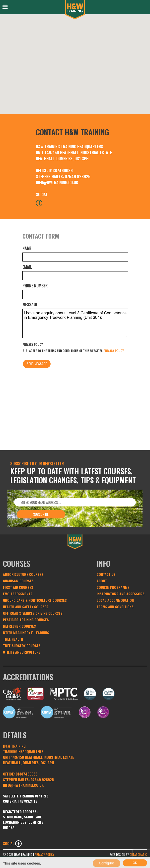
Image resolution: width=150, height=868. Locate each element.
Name (27, 248)
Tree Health (13, 639)
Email (27, 267)
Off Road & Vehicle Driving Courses (33, 613)
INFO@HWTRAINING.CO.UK (57, 182)
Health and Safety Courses (26, 607)
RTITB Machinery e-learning (26, 633)
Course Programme (113, 587)
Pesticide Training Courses (26, 620)
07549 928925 (78, 176)
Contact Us (106, 574)
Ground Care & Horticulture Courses (35, 600)
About (102, 581)
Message (30, 304)
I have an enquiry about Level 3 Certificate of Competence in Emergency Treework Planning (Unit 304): (75, 323)
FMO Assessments (18, 594)
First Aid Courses (18, 587)
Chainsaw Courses (18, 581)
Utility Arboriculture (22, 652)
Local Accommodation (115, 600)
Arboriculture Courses (23, 574)
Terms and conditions (115, 607)
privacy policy (113, 351)
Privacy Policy (33, 344)
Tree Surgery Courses (22, 646)
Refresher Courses (19, 626)
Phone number (35, 286)
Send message (37, 364)
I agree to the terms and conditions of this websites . (74, 351)
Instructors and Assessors (121, 594)
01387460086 (61, 171)
